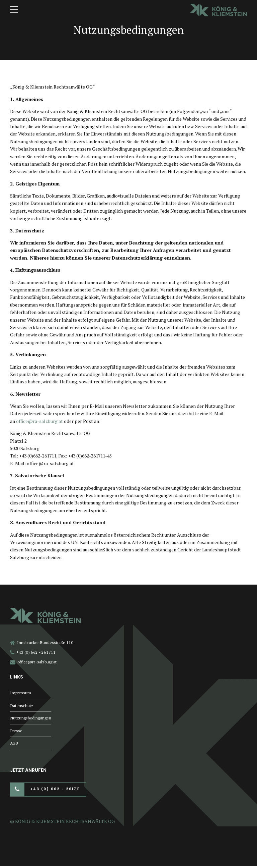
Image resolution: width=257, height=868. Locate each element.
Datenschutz (22, 706)
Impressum (21, 693)
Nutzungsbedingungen (31, 719)
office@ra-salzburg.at (40, 421)
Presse (16, 732)
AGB (14, 744)
